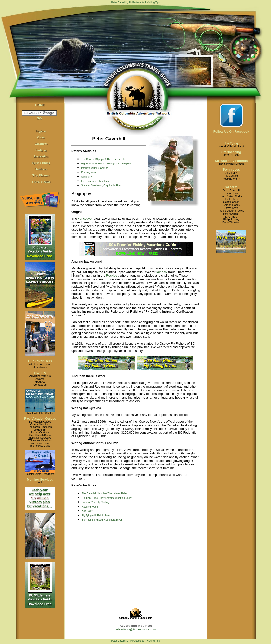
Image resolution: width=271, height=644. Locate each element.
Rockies (112, 276)
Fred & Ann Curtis (231, 196)
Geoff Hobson (231, 202)
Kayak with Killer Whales (40, 413)
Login (40, 483)
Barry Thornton (231, 222)
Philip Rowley (231, 219)
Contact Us (40, 385)
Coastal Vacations (40, 424)
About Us (40, 382)
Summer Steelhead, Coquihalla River (101, 186)
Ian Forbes (231, 199)
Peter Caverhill (231, 190)
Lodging (41, 150)
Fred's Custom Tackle (231, 211)
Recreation (41, 156)
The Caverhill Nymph (231, 164)
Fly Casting (231, 176)
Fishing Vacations (40, 432)
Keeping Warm (89, 172)
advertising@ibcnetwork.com (136, 629)
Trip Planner (41, 175)
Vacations (41, 144)
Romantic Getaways (40, 438)
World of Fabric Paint (231, 146)
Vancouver (85, 219)
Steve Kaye (231, 208)
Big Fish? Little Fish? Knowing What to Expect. (106, 164)
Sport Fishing (41, 163)
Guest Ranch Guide (40, 435)
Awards (40, 379)
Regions (41, 131)
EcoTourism (40, 430)
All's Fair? (87, 177)
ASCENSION (231, 155)
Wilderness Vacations (40, 440)
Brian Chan (231, 193)
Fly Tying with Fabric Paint (95, 181)
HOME (40, 105)
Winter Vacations (40, 443)
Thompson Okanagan (40, 427)
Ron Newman (231, 214)
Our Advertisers (40, 361)
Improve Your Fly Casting (95, 168)
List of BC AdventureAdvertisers (40, 366)
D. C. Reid (231, 217)
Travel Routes (41, 182)
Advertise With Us (40, 376)
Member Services (40, 479)
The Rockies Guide (40, 446)
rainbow (162, 272)
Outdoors (41, 169)
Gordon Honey (231, 205)
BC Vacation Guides (40, 422)
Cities (41, 137)
